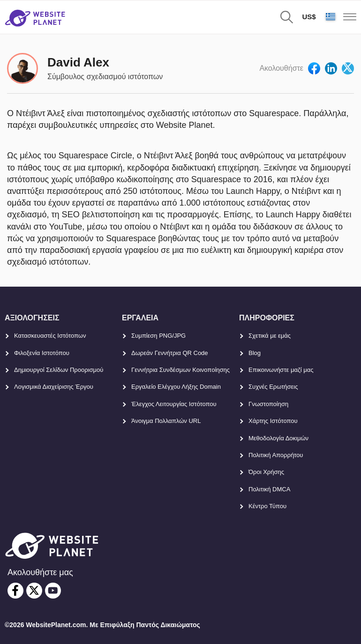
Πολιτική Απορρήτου (276, 455)
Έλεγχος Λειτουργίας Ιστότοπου (174, 404)
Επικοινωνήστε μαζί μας (281, 370)
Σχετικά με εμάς (270, 336)
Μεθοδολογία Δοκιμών (278, 438)
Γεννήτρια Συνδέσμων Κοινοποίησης (180, 370)
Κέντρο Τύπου (267, 506)
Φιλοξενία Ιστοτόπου (42, 353)
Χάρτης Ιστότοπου (273, 421)
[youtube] (53, 591)
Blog (255, 353)
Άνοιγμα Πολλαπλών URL (166, 421)
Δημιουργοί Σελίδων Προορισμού (59, 370)
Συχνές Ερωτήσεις (273, 387)
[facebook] (15, 591)
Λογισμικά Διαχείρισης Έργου (54, 387)
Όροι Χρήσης (266, 472)
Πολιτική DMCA (269, 489)
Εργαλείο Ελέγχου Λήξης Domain (176, 387)
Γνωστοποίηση (268, 404)
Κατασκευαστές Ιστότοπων (50, 336)
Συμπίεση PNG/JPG (158, 336)
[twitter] (34, 591)
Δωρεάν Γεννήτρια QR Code (170, 353)
